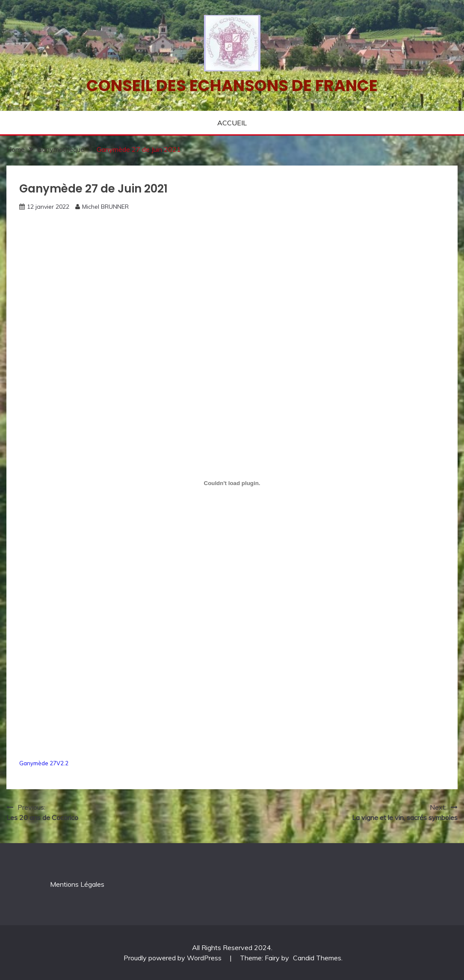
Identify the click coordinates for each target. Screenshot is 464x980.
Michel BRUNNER (105, 207)
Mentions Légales (77, 884)
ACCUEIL (232, 123)
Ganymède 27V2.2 (44, 763)
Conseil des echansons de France (232, 86)
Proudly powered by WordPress (173, 958)
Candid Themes (317, 958)
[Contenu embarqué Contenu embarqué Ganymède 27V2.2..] (232, 483)
